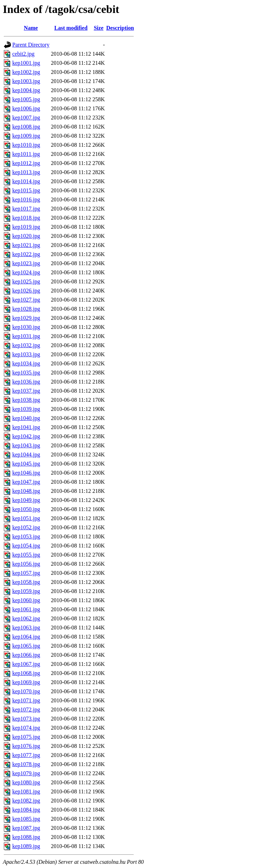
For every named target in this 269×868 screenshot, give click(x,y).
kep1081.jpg (26, 791)
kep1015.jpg (26, 190)
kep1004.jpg (26, 90)
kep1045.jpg (26, 464)
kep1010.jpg (26, 145)
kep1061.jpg (26, 609)
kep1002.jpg (26, 72)
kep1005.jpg (26, 99)
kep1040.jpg (26, 418)
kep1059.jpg (26, 591)
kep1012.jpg (26, 163)
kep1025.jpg (26, 281)
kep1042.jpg (26, 436)
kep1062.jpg (26, 618)
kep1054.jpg (26, 546)
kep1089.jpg (26, 846)
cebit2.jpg (23, 54)
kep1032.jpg (26, 345)
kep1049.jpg (26, 500)
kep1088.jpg (26, 837)
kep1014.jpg (26, 181)
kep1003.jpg (26, 81)
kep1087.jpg (26, 828)
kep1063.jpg (26, 628)
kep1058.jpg (26, 582)
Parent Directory (31, 45)
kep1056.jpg (26, 564)
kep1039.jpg (26, 409)
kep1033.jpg (26, 354)
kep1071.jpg (26, 700)
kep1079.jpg (26, 773)
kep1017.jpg (26, 209)
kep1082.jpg (26, 801)
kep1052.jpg (26, 527)
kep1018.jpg (26, 218)
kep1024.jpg (26, 272)
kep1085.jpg (26, 819)
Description (120, 28)
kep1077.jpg (26, 755)
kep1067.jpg (26, 664)
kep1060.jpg (26, 600)
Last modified (71, 28)
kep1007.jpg (26, 118)
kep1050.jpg (26, 509)
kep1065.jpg (26, 646)
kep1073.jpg (26, 719)
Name (31, 28)
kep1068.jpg (26, 673)
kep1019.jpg (26, 227)
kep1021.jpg (26, 245)
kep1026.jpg (26, 291)
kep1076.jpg (26, 746)
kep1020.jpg (26, 236)
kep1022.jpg (26, 254)
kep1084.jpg (26, 810)
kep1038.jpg (26, 400)
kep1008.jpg (26, 127)
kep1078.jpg (26, 764)
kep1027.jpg (26, 300)
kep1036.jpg (26, 382)
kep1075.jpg (26, 737)
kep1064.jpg (26, 637)
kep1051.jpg (26, 518)
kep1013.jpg (26, 172)
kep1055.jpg (26, 555)
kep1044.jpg (26, 454)
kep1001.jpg (26, 63)
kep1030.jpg (26, 327)
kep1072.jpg (26, 709)
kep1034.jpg (26, 363)
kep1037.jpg (26, 391)
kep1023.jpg (26, 263)
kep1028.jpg (26, 309)
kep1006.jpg (26, 108)
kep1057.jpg (26, 573)
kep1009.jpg (26, 136)
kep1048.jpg (26, 491)
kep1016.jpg (26, 199)
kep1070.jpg (26, 691)
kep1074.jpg (26, 728)
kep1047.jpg (26, 482)
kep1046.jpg (26, 473)
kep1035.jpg (26, 373)
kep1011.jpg (26, 154)
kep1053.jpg (26, 536)
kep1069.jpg (26, 682)
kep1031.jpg (26, 336)
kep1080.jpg (26, 782)
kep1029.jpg (26, 318)
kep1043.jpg (26, 445)
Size (99, 28)
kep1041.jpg (26, 427)
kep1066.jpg (26, 655)
